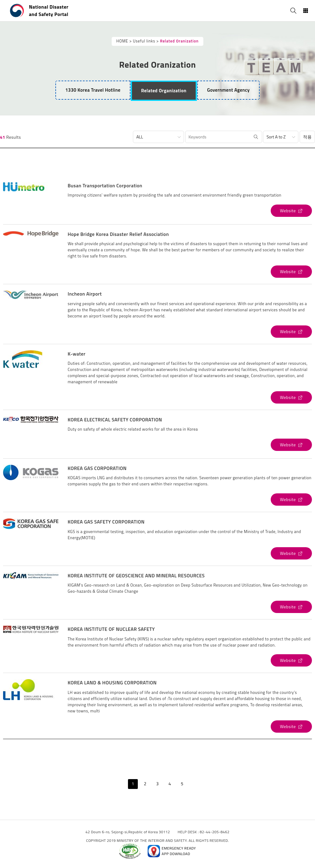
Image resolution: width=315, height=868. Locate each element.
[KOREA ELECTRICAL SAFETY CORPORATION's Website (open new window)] (291, 445)
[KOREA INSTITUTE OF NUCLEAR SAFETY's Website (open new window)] (291, 660)
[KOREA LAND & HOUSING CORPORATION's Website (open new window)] (291, 727)
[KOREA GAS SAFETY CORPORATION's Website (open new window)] (291, 553)
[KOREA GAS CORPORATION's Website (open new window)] (291, 500)
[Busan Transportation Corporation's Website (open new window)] (291, 211)
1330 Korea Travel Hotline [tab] (93, 90)
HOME (122, 41)
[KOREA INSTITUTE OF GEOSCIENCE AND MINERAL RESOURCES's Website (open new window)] (291, 607)
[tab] (164, 91)
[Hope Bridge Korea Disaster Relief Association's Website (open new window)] (291, 272)
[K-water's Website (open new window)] (291, 397)
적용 (307, 137)
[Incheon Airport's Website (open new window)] (291, 332)
